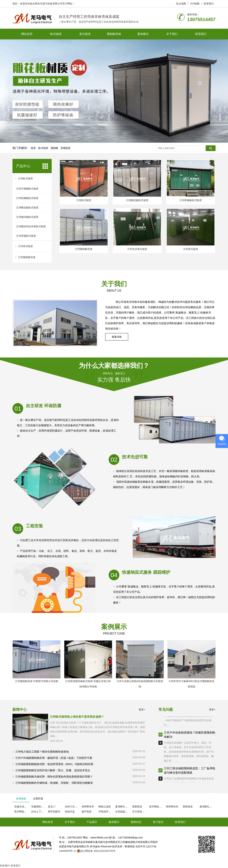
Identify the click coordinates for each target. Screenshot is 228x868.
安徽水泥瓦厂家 (23, 807)
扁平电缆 (87, 812)
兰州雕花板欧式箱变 (27, 208)
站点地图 (181, 4)
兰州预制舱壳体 (27, 257)
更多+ (142, 709)
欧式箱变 (56, 34)
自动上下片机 (39, 812)
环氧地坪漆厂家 (107, 812)
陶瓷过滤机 (105, 807)
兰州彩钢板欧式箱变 (27, 198)
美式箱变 (85, 34)
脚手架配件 (54, 812)
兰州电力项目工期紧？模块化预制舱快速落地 (42, 752)
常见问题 (166, 709)
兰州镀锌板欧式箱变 (27, 217)
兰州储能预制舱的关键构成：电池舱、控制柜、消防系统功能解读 (54, 783)
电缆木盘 (70, 812)
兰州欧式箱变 (25, 178)
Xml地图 (195, 4)
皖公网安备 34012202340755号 (98, 851)
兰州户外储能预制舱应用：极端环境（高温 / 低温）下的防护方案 (54, 758)
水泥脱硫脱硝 (123, 812)
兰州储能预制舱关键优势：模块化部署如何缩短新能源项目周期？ (54, 777)
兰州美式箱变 (25, 246)
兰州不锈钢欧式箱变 (27, 189)
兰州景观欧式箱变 (26, 236)
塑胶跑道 (137, 807)
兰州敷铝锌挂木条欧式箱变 (31, 226)
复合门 (52, 807)
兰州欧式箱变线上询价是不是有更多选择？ (77, 717)
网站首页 (27, 34)
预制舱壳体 (114, 34)
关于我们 (172, 34)
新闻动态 (136, 822)
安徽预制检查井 (40, 807)
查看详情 (117, 337)
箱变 (33, 148)
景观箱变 (66, 148)
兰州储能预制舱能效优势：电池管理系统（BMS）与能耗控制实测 (54, 764)
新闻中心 (20, 709)
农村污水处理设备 (75, 807)
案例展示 (143, 34)
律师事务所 (88, 807)
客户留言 (158, 822)
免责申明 (140, 846)
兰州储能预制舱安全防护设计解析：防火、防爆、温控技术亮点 (53, 770)
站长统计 (5, 866)
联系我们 (209, 4)
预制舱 (55, 148)
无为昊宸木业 (140, 812)
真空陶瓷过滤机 (158, 807)
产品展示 (92, 822)
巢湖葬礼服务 (123, 807)
